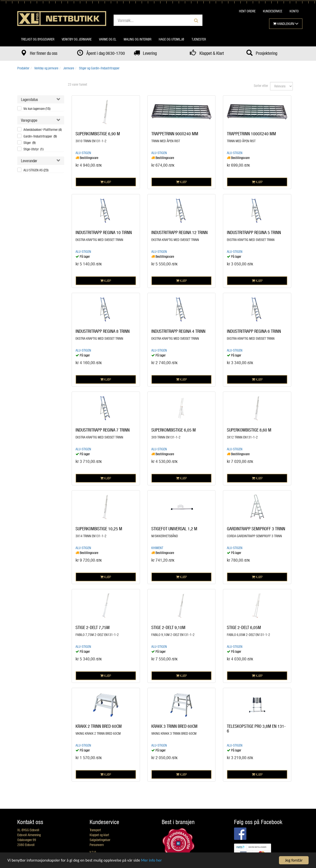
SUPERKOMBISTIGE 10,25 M (99, 529)
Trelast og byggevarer (38, 39)
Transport (95, 830)
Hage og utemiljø (171, 39)
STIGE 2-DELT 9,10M (168, 627)
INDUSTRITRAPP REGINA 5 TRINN (254, 232)
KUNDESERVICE (273, 11)
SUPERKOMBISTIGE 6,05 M (174, 430)
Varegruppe (29, 120)
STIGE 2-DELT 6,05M (244, 627)
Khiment (157, 548)
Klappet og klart (99, 835)
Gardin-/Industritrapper (40, 136)
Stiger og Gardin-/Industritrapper (99, 68)
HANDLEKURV (286, 24)
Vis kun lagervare (37, 108)
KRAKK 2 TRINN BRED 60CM (99, 726)
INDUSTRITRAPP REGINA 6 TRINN (254, 331)
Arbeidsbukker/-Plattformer (43, 129)
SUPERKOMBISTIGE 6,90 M (98, 134)
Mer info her (155, 860)
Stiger (30, 143)
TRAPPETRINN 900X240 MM (175, 134)
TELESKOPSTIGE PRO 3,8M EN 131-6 (256, 729)
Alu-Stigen (83, 153)
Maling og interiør (138, 39)
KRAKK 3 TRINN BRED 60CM (174, 726)
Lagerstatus (30, 99)
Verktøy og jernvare (77, 39)
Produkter (23, 68)
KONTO (294, 11)
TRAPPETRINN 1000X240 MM (251, 134)
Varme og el (108, 39)
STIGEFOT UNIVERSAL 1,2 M (174, 529)
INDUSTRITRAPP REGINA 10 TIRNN (104, 232)
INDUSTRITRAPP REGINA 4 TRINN (178, 331)
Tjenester (199, 39)
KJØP (106, 182)
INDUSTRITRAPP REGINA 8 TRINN (103, 331)
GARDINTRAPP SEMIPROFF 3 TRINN (256, 529)
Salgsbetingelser (100, 840)
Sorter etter (261, 86)
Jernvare (69, 68)
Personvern (97, 845)
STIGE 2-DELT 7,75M (93, 627)
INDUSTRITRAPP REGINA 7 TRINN (103, 430)
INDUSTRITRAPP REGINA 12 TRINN (179, 232)
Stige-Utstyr (33, 149)
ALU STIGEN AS (36, 170)
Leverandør (29, 161)
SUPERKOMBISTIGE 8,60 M (249, 430)
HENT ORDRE (247, 11)
